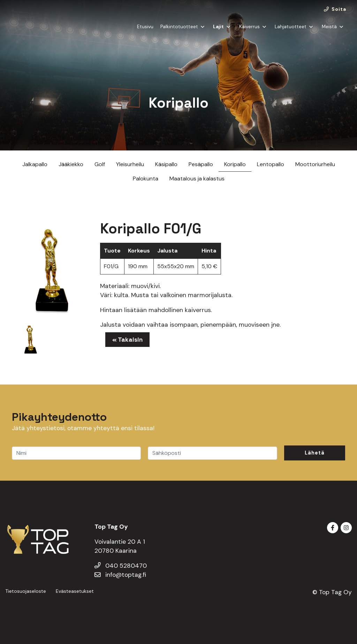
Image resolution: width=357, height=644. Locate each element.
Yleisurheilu (130, 164)
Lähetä (315, 453)
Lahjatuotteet (291, 33)
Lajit (218, 33)
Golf (100, 164)
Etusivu (145, 33)
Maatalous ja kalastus (197, 179)
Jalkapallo (35, 164)
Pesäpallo (201, 164)
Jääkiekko (71, 164)
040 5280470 (121, 566)
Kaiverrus (249, 33)
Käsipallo (166, 164)
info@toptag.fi (120, 575)
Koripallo (235, 164)
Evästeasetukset (75, 591)
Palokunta (146, 179)
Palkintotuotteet (179, 33)
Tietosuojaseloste (26, 591)
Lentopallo (271, 164)
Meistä (329, 33)
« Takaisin (127, 340)
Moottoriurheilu (315, 164)
